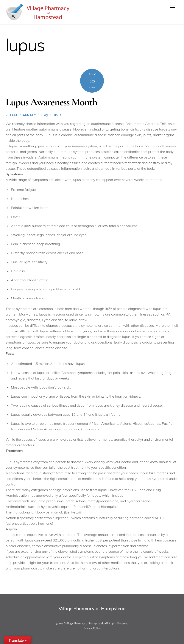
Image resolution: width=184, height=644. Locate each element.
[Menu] (172, 6)
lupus (57, 115)
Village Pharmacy (21, 115)
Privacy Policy (92, 628)
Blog (45, 115)
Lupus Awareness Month (51, 102)
